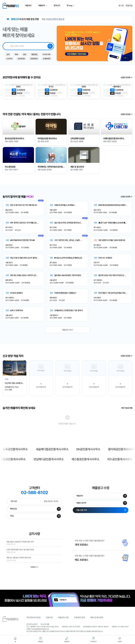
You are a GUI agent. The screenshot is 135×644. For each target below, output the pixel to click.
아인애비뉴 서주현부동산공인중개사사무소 (51, 166)
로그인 (121, 6)
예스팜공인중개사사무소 (53, 459)
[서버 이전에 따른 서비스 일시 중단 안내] (22, 552)
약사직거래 (46, 54)
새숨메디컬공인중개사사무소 (89, 449)
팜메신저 (57, 6)
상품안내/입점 (126, 114)
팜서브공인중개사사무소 (15, 138)
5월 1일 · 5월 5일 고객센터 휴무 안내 (20, 560)
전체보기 (34, 569)
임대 (8, 54)
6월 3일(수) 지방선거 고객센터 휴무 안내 (22, 544)
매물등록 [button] (42, 6)
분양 (25, 54)
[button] (128, 58)
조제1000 (21, 59)
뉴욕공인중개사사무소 (51, 449)
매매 (16, 54)
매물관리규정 (63, 620)
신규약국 (9, 59)
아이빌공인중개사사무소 (47, 138)
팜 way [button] (70, 6)
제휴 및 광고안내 (77, 166)
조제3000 (34, 59)
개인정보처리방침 (33, 620)
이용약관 (49, 620)
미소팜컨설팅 (10, 166)
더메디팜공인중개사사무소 (114, 138)
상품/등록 (126, 77)
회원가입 (129, 6)
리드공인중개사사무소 (89, 459)
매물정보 (28, 6)
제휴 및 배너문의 (97, 620)
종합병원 (34, 54)
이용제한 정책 (79, 620)
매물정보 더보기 (68, 330)
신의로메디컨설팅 (77, 138)
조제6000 (47, 59)
